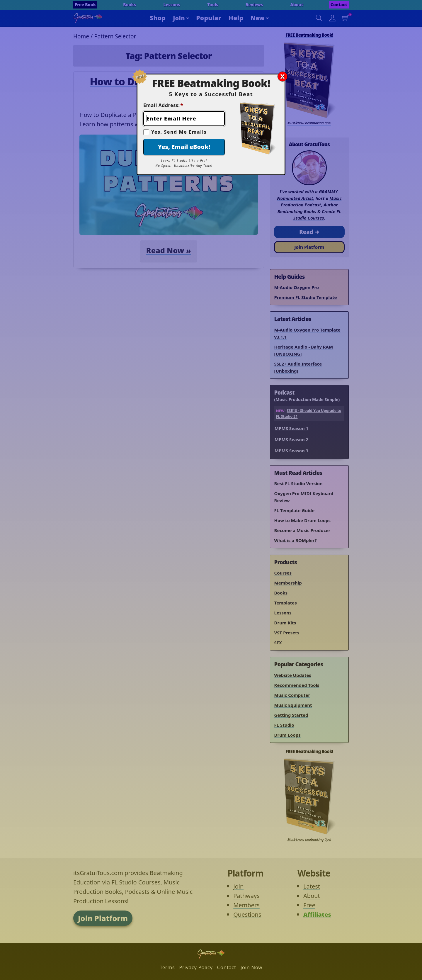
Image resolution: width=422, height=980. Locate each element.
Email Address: (163, 105)
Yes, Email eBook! (184, 147)
